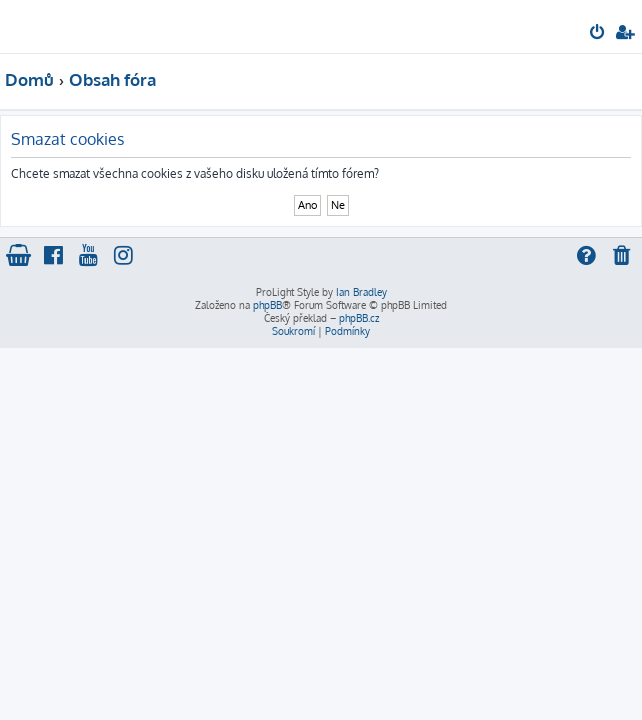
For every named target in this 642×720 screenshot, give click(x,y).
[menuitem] (598, 34)
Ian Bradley (361, 292)
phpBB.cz (359, 318)
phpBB (267, 305)
